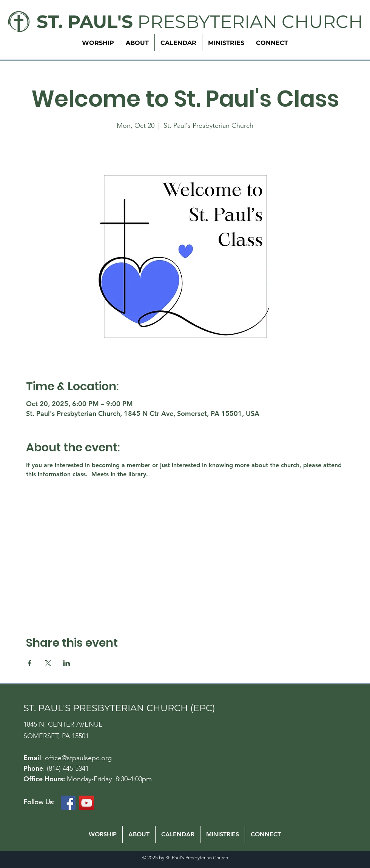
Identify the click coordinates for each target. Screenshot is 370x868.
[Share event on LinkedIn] (67, 663)
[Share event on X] (48, 663)
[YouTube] (87, 803)
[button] (226, 43)
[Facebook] (68, 803)
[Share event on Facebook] (30, 663)
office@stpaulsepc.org (78, 758)
